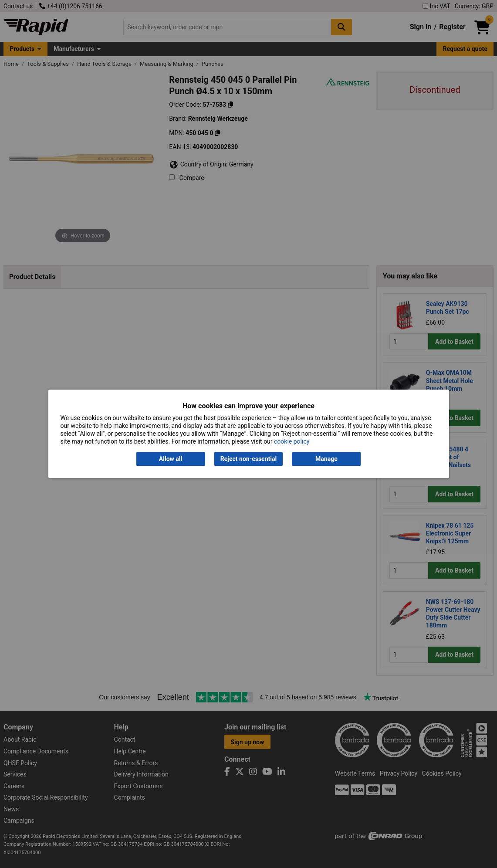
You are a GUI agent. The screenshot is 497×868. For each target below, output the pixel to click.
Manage (326, 459)
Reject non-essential (248, 459)
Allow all (171, 459)
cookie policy (292, 442)
